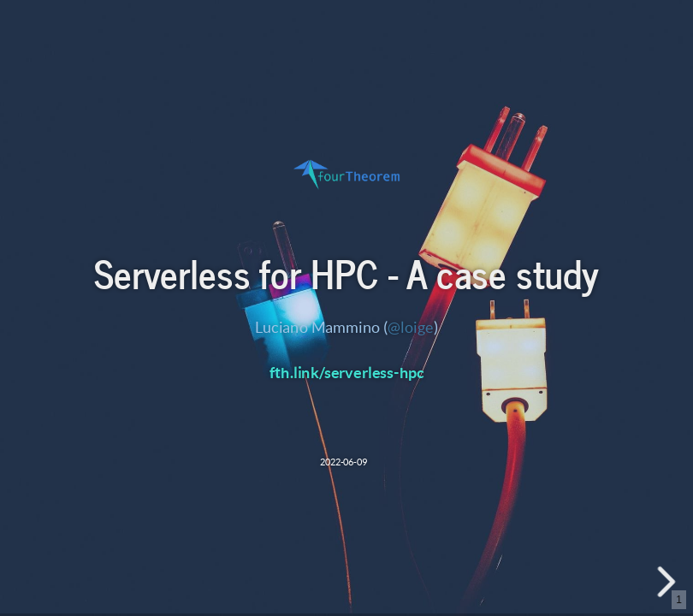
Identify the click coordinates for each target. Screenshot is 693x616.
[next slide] (668, 582)
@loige (411, 327)
